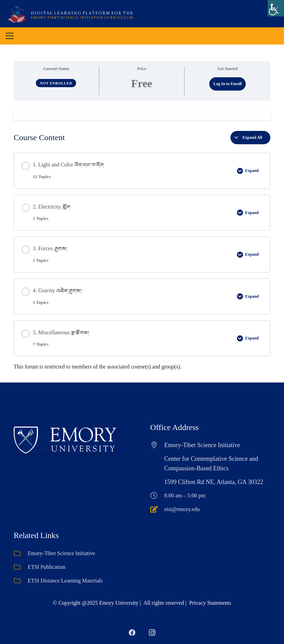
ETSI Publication (47, 567)
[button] (10, 36)
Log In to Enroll (228, 84)
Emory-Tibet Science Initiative (61, 553)
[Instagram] (152, 633)
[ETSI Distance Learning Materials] (21, 581)
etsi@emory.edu (182, 509)
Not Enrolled (56, 83)
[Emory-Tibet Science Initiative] (21, 553)
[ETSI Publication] (21, 567)
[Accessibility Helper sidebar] (276, 8)
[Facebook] (132, 633)
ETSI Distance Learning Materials (65, 581)
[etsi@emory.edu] (157, 509)
